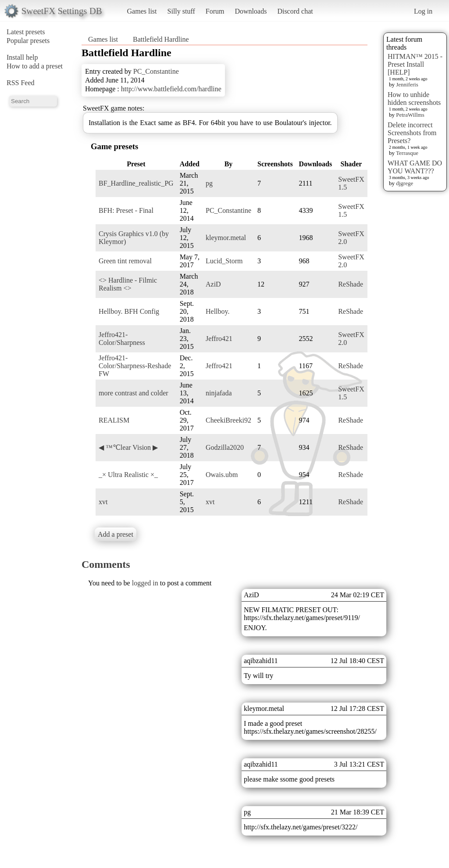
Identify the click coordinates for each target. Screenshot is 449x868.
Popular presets (28, 41)
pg (209, 183)
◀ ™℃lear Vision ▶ (128, 447)
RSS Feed (21, 83)
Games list (142, 11)
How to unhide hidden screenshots (414, 99)
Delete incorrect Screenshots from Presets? (412, 133)
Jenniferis (407, 84)
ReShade (351, 284)
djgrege (404, 183)
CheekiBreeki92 (228, 420)
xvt (103, 502)
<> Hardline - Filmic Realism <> (128, 284)
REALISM (114, 420)
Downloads (251, 11)
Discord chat (295, 11)
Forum (215, 11)
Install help (22, 57)
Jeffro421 (219, 339)
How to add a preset (35, 66)
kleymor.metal (226, 238)
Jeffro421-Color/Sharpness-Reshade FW (135, 366)
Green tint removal (125, 261)
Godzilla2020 (225, 447)
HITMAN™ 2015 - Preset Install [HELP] (415, 64)
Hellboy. (218, 311)
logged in (145, 583)
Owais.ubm (222, 475)
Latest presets (26, 32)
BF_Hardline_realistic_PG (136, 183)
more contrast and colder (134, 393)
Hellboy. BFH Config (129, 311)
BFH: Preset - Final (126, 210)
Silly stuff (181, 11)
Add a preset (116, 534)
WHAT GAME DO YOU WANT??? (415, 167)
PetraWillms (410, 115)
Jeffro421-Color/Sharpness (122, 339)
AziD (213, 284)
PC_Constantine (156, 71)
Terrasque (407, 153)
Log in (423, 11)
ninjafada (219, 393)
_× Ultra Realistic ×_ (128, 475)
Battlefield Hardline (161, 39)
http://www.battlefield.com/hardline (171, 89)
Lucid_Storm (224, 261)
